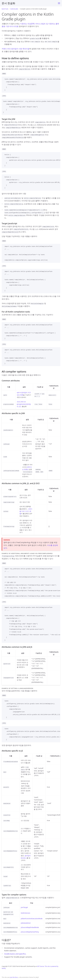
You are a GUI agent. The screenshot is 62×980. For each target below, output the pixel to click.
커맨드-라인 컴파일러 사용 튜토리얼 (16, 49)
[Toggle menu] (59, 3)
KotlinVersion (25, 913)
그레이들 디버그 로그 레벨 (26, 511)
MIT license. (41, 966)
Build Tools (5, 9)
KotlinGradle (14, 9)
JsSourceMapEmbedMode (30, 927)
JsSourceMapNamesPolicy (30, 932)
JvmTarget (24, 907)
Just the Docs (14, 977)
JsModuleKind (26, 923)
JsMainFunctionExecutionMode (32, 919)
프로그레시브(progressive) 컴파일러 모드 (24, 404)
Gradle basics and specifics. (15, 954)
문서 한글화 (8, 3)
